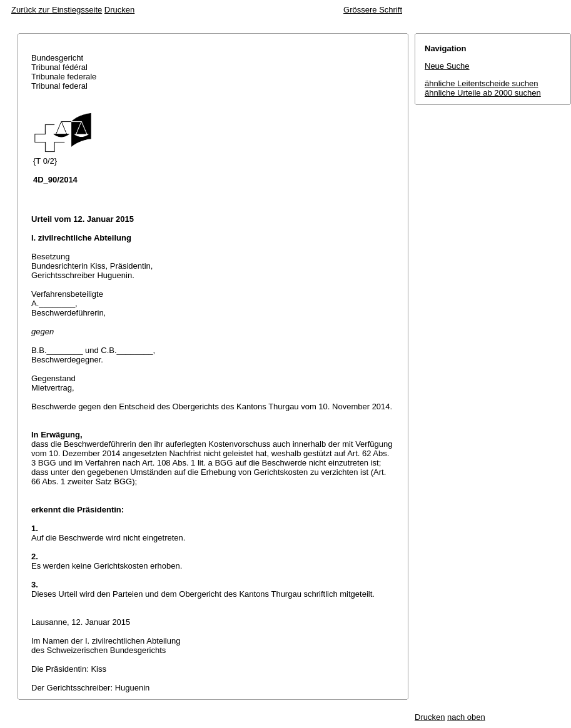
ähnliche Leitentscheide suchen (481, 83)
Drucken (119, 10)
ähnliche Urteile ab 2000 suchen (483, 93)
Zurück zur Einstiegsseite (57, 10)
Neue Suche (447, 66)
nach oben (466, 717)
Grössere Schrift (373, 10)
